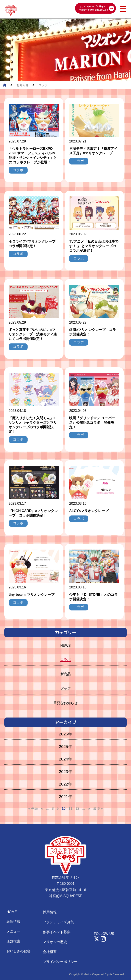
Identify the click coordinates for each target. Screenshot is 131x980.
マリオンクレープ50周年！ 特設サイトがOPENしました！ (94, 8)
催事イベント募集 (57, 932)
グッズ (65, 688)
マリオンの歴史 (55, 942)
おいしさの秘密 (19, 951)
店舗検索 (13, 941)
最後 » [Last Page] (98, 808)
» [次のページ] (89, 808)
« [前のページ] (42, 808)
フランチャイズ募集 (58, 922)
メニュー (13, 931)
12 (77, 808)
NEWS (65, 646)
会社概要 (50, 952)
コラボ (65, 660)
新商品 (65, 674)
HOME (12, 912)
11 (70, 808)
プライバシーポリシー (60, 962)
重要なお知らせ (65, 703)
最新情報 (13, 921)
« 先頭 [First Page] (33, 808)
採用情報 (50, 912)
